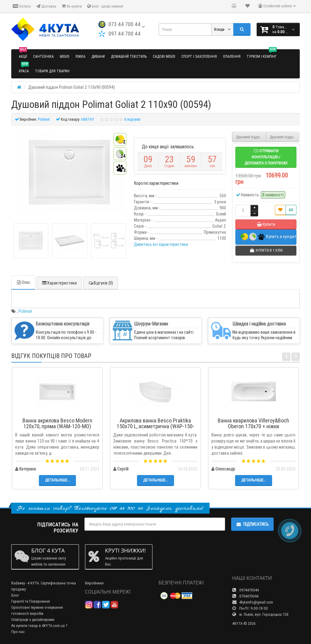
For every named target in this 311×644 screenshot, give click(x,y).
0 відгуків (132, 119)
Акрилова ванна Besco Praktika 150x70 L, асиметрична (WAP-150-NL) (155, 424)
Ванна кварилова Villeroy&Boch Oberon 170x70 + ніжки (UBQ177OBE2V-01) (253, 424)
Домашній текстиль (129, 56)
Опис (23, 279)
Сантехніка (43, 56)
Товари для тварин (52, 71)
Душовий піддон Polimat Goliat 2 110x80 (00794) (251, 137)
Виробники (94, 580)
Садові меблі (164, 56)
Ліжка (80, 56)
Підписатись (252, 521)
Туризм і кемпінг (262, 54)
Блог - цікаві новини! (105, 6)
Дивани (98, 56)
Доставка (46, 6)
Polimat (25, 308)
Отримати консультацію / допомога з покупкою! (266, 157)
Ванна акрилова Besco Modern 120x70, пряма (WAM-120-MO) (57, 420)
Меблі (65, 56)
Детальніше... (57, 477)
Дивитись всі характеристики (161, 244)
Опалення (232, 56)
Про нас (18, 629)
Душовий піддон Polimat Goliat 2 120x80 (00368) (285, 137)
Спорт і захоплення (199, 56)
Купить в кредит (268, 237)
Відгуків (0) (101, 280)
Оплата (22, 6)
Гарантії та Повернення (31, 598)
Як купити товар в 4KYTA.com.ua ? (39, 623)
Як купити (72, 6)
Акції (23, 54)
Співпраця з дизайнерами (33, 616)
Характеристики (59, 280)
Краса (24, 69)
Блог (15, 592)
